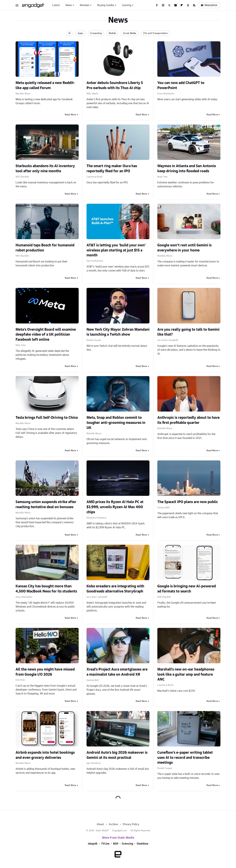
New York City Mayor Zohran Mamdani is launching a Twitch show (118, 332)
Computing (96, 33)
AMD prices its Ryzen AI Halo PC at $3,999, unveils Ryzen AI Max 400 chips (115, 507)
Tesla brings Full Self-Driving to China (47, 418)
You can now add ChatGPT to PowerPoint (181, 85)
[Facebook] (157, 5)
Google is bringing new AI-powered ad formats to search (187, 589)
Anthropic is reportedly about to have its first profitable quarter (188, 420)
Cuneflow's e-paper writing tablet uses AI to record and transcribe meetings (185, 758)
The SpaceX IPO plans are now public (188, 502)
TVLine (105, 844)
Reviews (85, 5)
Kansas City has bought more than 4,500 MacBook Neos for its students (46, 589)
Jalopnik (93, 844)
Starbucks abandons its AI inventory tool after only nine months (45, 169)
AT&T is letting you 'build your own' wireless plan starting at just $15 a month (116, 250)
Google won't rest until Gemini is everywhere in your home (184, 248)
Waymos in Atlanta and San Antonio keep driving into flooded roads (187, 169)
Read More (70, 115)
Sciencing (127, 844)
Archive (113, 824)
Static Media (102, 831)
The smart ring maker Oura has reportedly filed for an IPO (112, 169)
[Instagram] (163, 5)
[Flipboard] (182, 5)
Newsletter (209, 5)
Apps (80, 33)
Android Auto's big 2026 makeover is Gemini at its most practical (117, 755)
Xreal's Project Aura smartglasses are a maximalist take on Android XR (117, 672)
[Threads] (188, 5)
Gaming (127, 5)
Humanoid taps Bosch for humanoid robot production (45, 248)
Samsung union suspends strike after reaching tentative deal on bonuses (46, 504)
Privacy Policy (131, 824)
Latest (56, 5)
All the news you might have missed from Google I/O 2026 (45, 672)
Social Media (130, 33)
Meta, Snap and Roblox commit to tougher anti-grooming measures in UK (116, 423)
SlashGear (143, 844)
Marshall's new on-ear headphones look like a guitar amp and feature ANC (186, 674)
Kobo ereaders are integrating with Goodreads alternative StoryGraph (115, 589)
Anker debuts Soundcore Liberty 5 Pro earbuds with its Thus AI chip (115, 85)
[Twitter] (169, 5)
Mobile (112, 33)
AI (69, 33)
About (100, 824)
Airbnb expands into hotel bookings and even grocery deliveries (45, 755)
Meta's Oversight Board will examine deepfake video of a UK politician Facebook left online (46, 335)
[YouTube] (176, 5)
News (69, 5)
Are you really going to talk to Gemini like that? (188, 332)
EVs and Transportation (156, 33)
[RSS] (194, 5)
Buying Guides (106, 5)
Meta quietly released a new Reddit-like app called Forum (45, 85)
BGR (116, 844)
